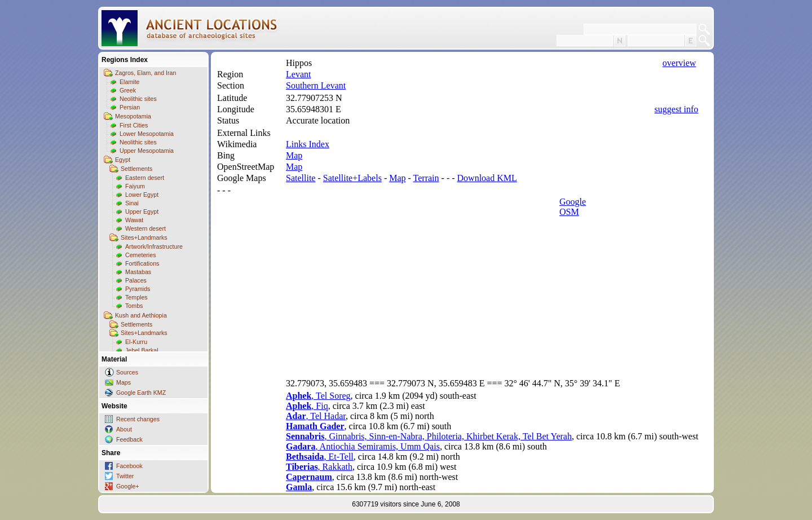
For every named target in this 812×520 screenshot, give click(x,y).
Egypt (123, 160)
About (124, 429)
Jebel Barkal (142, 350)
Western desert (145, 228)
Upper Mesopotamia (147, 151)
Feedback (129, 439)
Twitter (125, 476)
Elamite (130, 82)
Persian (130, 107)
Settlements (136, 169)
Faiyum (135, 186)
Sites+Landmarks (144, 237)
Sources (127, 372)
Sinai (132, 203)
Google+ (128, 486)
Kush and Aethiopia (141, 315)
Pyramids (138, 289)
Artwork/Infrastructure (154, 246)
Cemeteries (140, 255)
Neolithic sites (138, 99)
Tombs (134, 306)
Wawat (134, 220)
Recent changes (138, 419)
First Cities (134, 125)
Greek (128, 90)
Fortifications (142, 263)
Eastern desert (145, 178)
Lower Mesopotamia (147, 134)
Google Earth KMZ (141, 393)
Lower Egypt (142, 195)
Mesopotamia (133, 116)
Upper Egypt (142, 211)
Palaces (136, 280)
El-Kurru (136, 342)
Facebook (129, 466)
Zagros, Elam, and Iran (145, 73)
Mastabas (138, 272)
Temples (136, 297)
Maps (123, 382)
